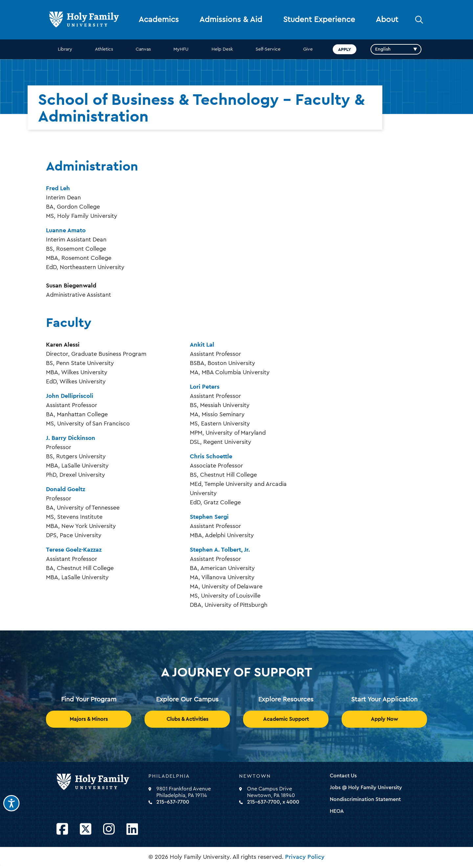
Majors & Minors (89, 719)
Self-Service (268, 49)
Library (65, 49)
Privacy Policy (305, 857)
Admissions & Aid (231, 20)
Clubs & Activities (187, 719)
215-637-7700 (173, 802)
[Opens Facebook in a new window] (62, 829)
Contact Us (343, 776)
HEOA (337, 811)
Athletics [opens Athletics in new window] (104, 49)
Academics (159, 20)
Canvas (143, 49)
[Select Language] (396, 49)
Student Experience (319, 20)
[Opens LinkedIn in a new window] (132, 829)
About (387, 20)
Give (308, 49)
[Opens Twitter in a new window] (86, 829)
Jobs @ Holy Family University (366, 788)
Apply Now (384, 719)
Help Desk (222, 49)
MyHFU (181, 49)
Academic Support (286, 719)
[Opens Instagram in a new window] (109, 829)
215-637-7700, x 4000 (273, 802)
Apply (345, 49)
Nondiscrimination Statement (365, 799)
